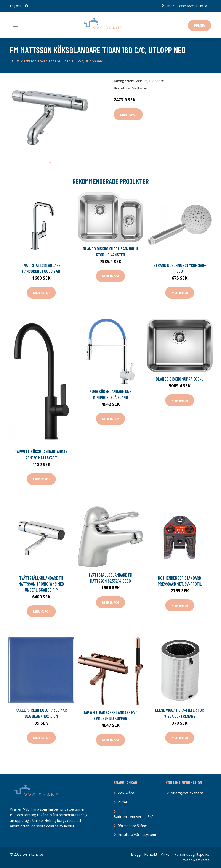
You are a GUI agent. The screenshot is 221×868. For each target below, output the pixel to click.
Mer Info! (128, 114)
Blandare (157, 81)
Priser (199, 25)
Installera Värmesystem (137, 835)
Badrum (141, 81)
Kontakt (151, 854)
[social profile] (27, 6)
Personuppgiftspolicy (192, 854)
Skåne (170, 6)
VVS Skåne (126, 793)
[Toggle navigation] (16, 25)
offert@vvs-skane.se (193, 6)
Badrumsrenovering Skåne (136, 817)
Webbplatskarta (196, 860)
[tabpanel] (50, 117)
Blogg (136, 854)
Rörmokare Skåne (132, 826)
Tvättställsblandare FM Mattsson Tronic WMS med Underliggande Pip (41, 584)
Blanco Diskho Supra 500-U (180, 379)
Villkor (166, 854)
